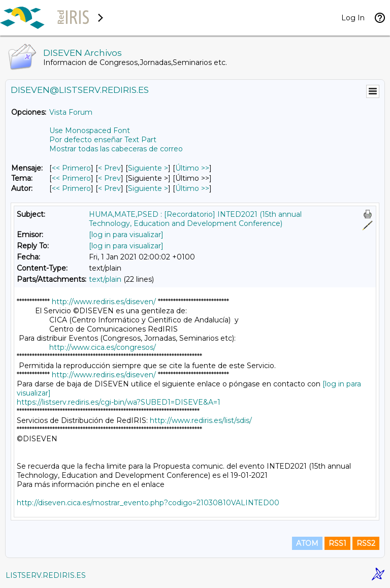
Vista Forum (71, 112)
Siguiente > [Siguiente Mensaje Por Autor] (148, 188)
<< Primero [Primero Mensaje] (71, 168)
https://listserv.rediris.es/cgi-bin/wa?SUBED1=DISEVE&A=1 (119, 402)
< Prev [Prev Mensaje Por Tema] (109, 178)
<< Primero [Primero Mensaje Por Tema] (71, 178)
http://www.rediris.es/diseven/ (104, 302)
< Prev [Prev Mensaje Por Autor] (109, 188)
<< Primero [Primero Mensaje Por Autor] (71, 188)
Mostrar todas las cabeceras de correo (116, 149)
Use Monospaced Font (90, 130)
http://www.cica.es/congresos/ (103, 347)
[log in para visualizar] (126, 235)
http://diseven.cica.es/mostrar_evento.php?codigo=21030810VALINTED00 (148, 503)
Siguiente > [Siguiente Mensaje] (148, 168)
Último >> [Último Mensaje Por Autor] (192, 188)
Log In (353, 18)
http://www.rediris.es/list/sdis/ (201, 420)
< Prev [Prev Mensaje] (109, 168)
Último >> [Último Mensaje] (192, 168)
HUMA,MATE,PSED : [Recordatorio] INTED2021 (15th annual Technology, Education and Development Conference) (195, 219)
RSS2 (366, 543)
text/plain (105, 279)
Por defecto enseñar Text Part (103, 140)
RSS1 (337, 543)
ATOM (307, 543)
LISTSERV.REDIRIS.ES (46, 575)
